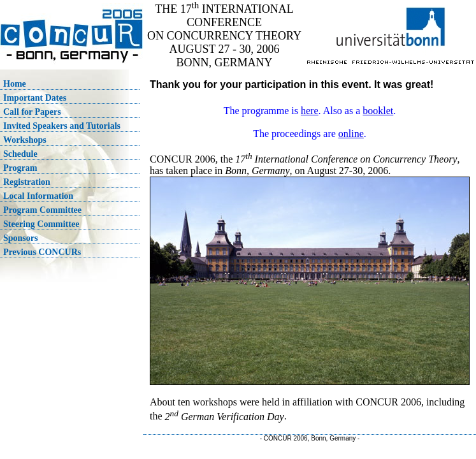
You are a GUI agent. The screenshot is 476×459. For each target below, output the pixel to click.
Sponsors (20, 238)
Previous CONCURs (42, 252)
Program (20, 168)
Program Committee (42, 210)
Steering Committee (41, 224)
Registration (27, 182)
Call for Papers (32, 112)
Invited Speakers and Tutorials (62, 126)
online (351, 134)
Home (15, 84)
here (310, 111)
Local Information (38, 196)
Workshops (25, 140)
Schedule (20, 154)
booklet (378, 111)
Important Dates (35, 98)
